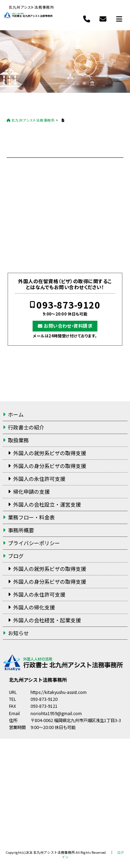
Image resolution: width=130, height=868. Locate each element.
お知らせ (18, 633)
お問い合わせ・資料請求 (68, 326)
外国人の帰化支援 (34, 607)
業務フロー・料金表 (31, 517)
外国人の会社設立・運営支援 (47, 504)
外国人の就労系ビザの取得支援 (50, 453)
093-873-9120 (68, 305)
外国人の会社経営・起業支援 (47, 620)
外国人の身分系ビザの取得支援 (50, 466)
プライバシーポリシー (34, 543)
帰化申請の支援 (31, 492)
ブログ (16, 556)
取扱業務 (18, 440)
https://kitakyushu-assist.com (59, 692)
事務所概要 (21, 530)
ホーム (16, 414)
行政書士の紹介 (26, 427)
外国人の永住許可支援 (39, 479)
